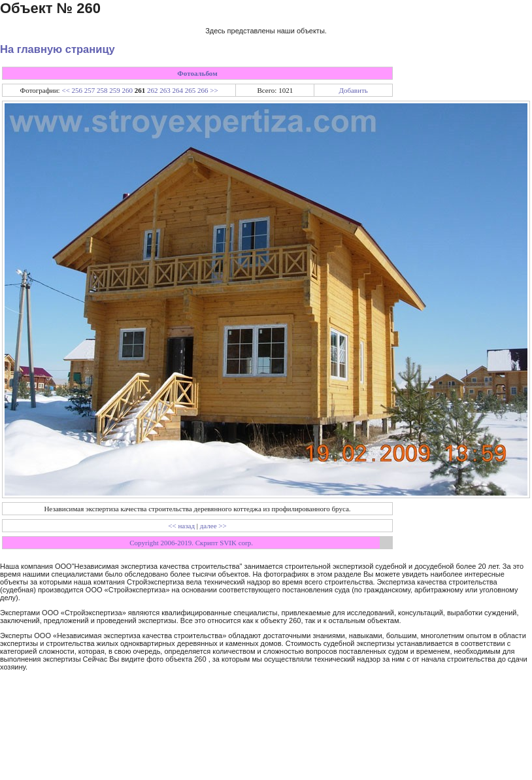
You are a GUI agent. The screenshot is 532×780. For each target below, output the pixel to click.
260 (128, 90)
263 (165, 90)
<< (65, 90)
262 (153, 90)
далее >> (213, 526)
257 (90, 90)
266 (203, 90)
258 (102, 90)
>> (214, 90)
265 (191, 90)
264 (178, 90)
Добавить (353, 90)
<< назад (181, 526)
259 (115, 90)
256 (77, 90)
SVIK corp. (236, 543)
